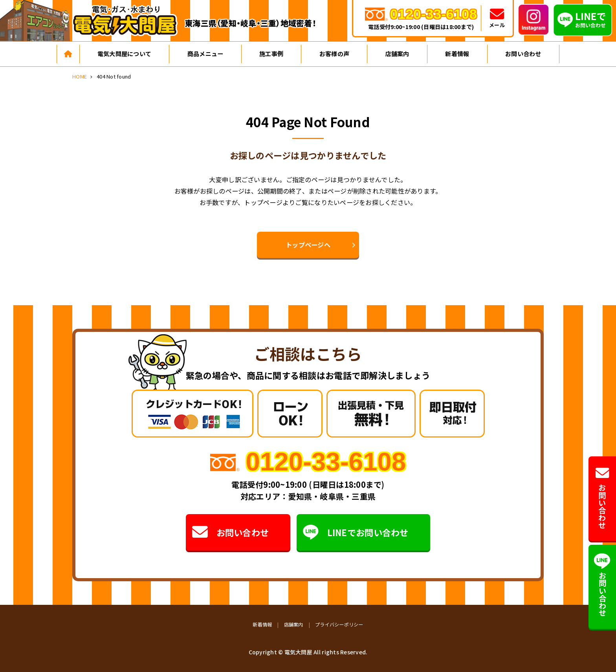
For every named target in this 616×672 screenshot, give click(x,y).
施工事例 (271, 54)
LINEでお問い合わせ (356, 532)
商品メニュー (205, 54)
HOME (80, 76)
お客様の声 (334, 54)
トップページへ (308, 245)
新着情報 (457, 54)
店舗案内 (397, 54)
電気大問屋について (124, 54)
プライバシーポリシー (339, 624)
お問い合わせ (523, 54)
